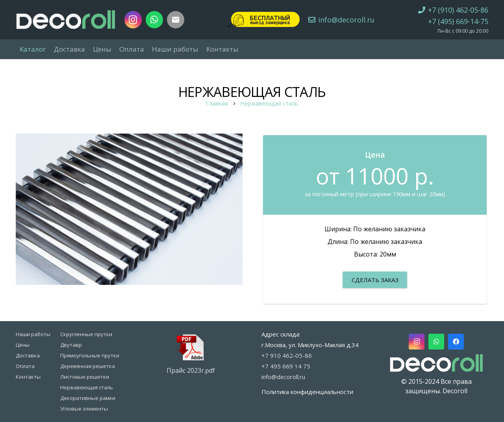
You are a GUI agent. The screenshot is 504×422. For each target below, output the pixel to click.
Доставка (28, 355)
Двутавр (71, 345)
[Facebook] (456, 342)
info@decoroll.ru (283, 377)
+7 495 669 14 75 (286, 366)
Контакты (28, 377)
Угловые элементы (84, 409)
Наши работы (33, 334)
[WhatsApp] (154, 20)
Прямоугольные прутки (90, 355)
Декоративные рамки (88, 398)
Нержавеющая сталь (269, 103)
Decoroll (455, 391)
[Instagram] (133, 20)
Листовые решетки (85, 377)
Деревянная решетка (88, 366)
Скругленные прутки (86, 334)
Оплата (25, 366)
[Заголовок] (176, 20)
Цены (23, 345)
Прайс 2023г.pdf (191, 370)
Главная (217, 103)
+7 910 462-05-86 (287, 355)
